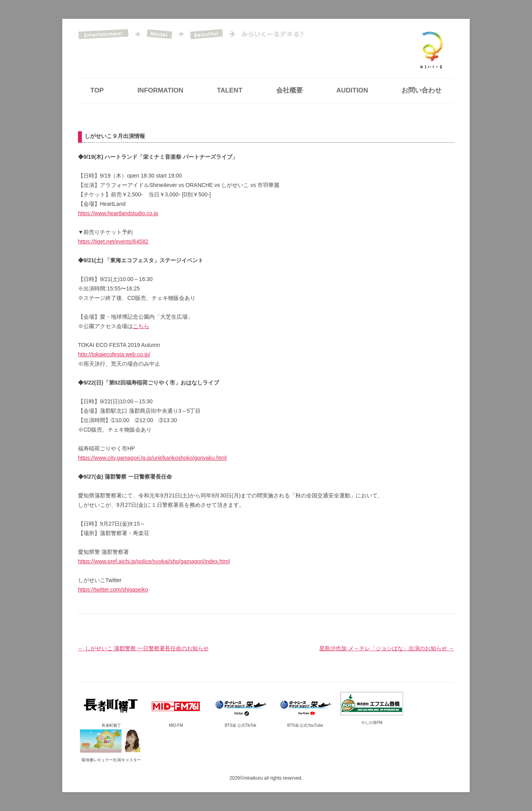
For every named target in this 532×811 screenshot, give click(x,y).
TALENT (230, 90)
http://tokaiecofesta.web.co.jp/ (114, 354)
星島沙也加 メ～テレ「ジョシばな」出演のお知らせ (387, 648)
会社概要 (290, 90)
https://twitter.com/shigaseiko (113, 590)
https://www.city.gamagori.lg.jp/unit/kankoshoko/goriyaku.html (152, 458)
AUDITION (352, 90)
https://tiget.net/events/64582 (113, 241)
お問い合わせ (422, 90)
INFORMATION (160, 90)
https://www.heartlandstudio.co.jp (118, 213)
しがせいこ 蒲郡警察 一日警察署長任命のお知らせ (143, 648)
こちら (141, 326)
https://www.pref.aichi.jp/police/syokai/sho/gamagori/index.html (154, 561)
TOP (97, 90)
